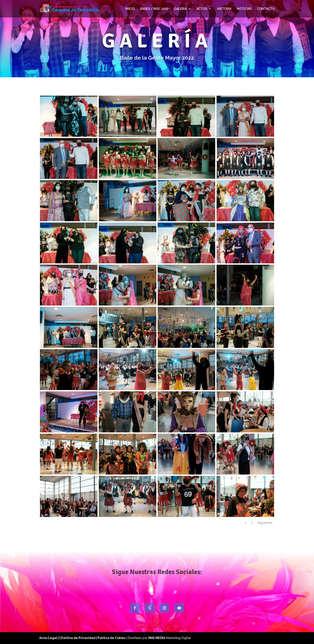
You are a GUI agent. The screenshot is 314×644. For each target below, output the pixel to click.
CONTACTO (266, 9)
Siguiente (265, 523)
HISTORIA (224, 9)
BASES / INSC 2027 (154, 9)
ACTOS (202, 9)
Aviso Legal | (49, 638)
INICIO (130, 9)
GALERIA (180, 9)
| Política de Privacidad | (78, 638)
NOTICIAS (244, 9)
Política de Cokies (111, 638)
